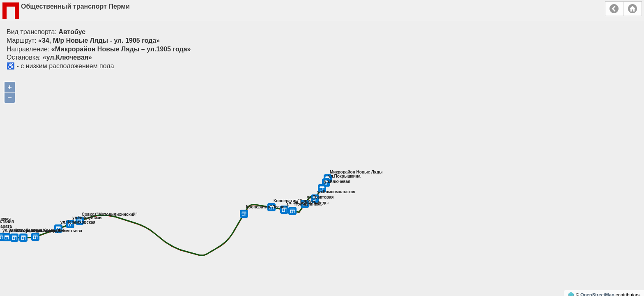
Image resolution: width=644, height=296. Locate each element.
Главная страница (632, 9)
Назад (614, 9)
